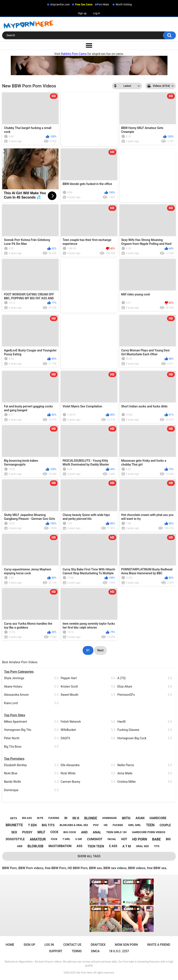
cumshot (95, 839)
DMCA (95, 951)
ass (80, 846)
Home (10, 945)
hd (106, 825)
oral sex (142, 846)
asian (140, 818)
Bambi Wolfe (31, 782)
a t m (127, 846)
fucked (118, 825)
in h (76, 818)
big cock (70, 832)
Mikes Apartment (31, 722)
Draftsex (98, 945)
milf (41, 832)
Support (56, 951)
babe (156, 839)
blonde (91, 818)
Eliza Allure (145, 687)
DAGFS (88, 738)
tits (157, 846)
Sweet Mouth (88, 695)
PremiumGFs (145, 695)
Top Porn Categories (19, 672)
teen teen (96, 846)
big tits (48, 825)
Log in (97, 13)
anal (97, 832)
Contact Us (72, 945)
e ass (113, 846)
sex (14, 832)
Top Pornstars (14, 759)
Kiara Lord (31, 703)
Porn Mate (103, 5)
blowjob (36, 846)
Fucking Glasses (145, 730)
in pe (40, 818)
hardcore (158, 818)
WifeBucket (88, 730)
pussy (27, 832)
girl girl (134, 825)
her (20, 846)
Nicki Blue (31, 773)
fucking (54, 818)
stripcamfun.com (60, 5)
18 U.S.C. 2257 (119, 951)
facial (112, 839)
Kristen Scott (88, 687)
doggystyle (15, 839)
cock (54, 832)
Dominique (31, 790)
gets (14, 818)
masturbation (60, 846)
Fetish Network (88, 722)
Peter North (31, 738)
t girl (66, 839)
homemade (109, 818)
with (126, 818)
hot (124, 839)
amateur (38, 839)
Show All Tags (89, 856)
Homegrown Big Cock (145, 738)
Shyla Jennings (31, 678)
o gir (79, 839)
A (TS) (145, 678)
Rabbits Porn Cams (74, 54)
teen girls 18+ (117, 832)
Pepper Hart (88, 678)
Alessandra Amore (31, 695)
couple (165, 825)
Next (100, 650)
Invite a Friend (159, 945)
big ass (27, 818)
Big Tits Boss (31, 747)
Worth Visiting (124, 5)
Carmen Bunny (88, 782)
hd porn (140, 839)
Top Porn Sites (15, 715)
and (84, 832)
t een (32, 825)
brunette (14, 825)
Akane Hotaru (31, 687)
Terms (77, 951)
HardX (145, 722)
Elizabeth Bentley (31, 765)
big (168, 839)
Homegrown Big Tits (31, 730)
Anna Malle (145, 773)
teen (150, 825)
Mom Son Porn (126, 945)
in (66, 818)
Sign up (82, 13)
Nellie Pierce (145, 765)
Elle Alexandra (88, 765)
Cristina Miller (145, 782)
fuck (54, 839)
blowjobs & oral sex (74, 825)
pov (96, 825)
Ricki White (88, 773)
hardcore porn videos (149, 832)
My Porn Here (84, 973)
